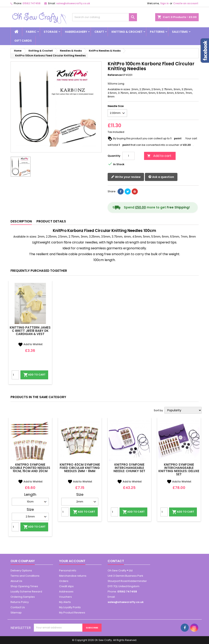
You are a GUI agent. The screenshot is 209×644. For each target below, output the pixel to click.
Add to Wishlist (30, 344)
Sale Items (180, 32)
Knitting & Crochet (127, 32)
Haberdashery (76, 32)
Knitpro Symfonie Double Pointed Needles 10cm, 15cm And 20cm (30, 468)
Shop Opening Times (24, 586)
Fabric (31, 32)
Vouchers (65, 597)
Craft (99, 32)
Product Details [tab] (51, 221)
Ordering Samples (23, 597)
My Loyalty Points (70, 607)
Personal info (68, 571)
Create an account (186, 3)
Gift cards (23, 41)
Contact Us (18, 607)
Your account (72, 561)
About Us (16, 581)
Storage (51, 32)
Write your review (126, 177)
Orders (64, 581)
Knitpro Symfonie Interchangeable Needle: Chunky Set (129, 468)
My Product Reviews (72, 613)
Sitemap (16, 613)
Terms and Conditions (25, 576)
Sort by (158, 410)
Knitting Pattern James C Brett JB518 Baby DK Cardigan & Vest (30, 331)
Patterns (157, 32)
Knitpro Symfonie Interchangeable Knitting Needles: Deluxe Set (179, 469)
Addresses (66, 592)
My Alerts (65, 602)
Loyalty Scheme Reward (26, 592)
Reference (115, 75)
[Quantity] (128, 156)
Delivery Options (21, 571)
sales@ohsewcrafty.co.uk (73, 3)
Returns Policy (20, 602)
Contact (116, 561)
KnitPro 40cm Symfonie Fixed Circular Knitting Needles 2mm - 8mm (80, 468)
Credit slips (66, 586)
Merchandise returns (73, 576)
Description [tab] (21, 221)
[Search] (105, 17)
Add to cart (159, 156)
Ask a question (161, 177)
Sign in (164, 3)
